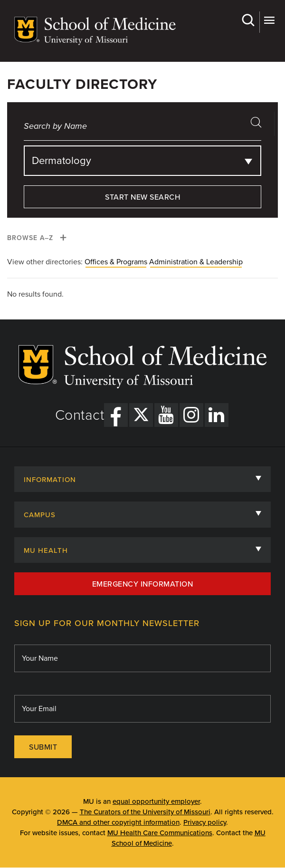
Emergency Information (143, 584)
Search (248, 20)
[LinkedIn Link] (217, 415)
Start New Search (142, 197)
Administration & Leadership (196, 262)
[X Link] (141, 415)
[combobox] (142, 161)
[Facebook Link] (116, 415)
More (269, 20)
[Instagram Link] (191, 415)
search (260, 125)
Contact (80, 415)
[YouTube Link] (166, 415)
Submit (43, 747)
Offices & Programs (116, 262)
